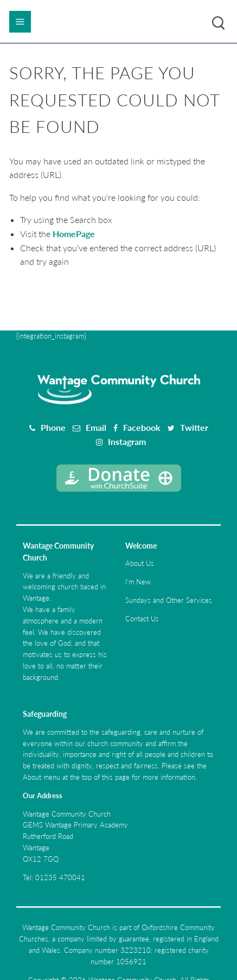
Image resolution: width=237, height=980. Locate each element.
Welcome (141, 546)
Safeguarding (45, 714)
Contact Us (142, 619)
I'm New (138, 582)
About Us (140, 563)
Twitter (194, 427)
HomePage (74, 234)
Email (96, 427)
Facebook (142, 427)
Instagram (127, 441)
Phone (53, 427)
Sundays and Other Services (169, 600)
